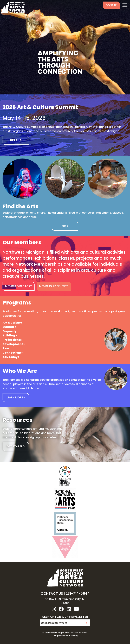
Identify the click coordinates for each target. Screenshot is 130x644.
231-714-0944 (78, 594)
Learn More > (16, 397)
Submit (86, 623)
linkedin (69, 609)
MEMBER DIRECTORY (19, 286)
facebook (61, 609)
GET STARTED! (16, 446)
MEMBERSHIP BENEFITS (54, 286)
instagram (54, 609)
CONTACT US (52, 594)
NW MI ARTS (13, 7)
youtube (76, 609)
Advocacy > (11, 357)
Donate (111, 5)
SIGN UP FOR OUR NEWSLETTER (65, 617)
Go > (65, 226)
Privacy (74, 636)
